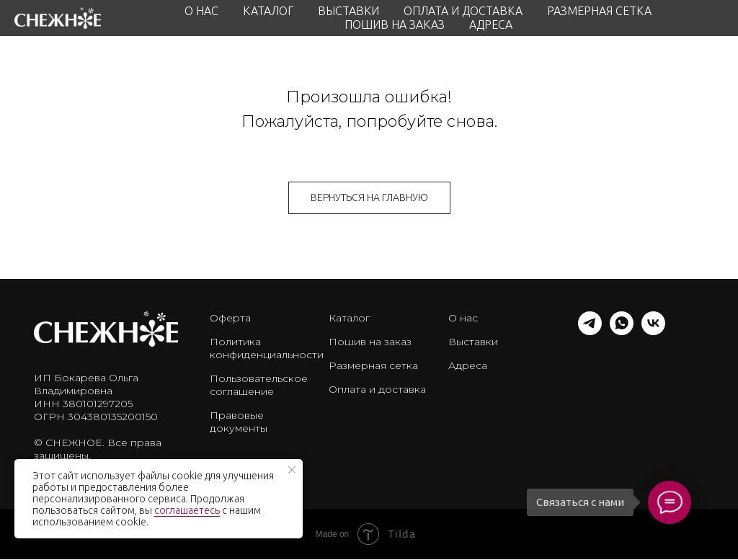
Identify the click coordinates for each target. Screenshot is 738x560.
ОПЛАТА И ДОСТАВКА (463, 11)
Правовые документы (239, 422)
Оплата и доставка (377, 389)
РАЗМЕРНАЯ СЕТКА (599, 11)
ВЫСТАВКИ (348, 11)
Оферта (230, 318)
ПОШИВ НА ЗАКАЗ (395, 25)
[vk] (653, 331)
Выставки (473, 342)
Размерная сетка (373, 365)
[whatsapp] (622, 331)
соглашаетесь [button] (187, 510)
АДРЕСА (491, 25)
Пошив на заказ (370, 342)
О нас (463, 318)
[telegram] (590, 331)
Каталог (349, 318)
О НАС (201, 11)
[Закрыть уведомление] (292, 470)
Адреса (468, 365)
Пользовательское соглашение (259, 385)
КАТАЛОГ (268, 11)
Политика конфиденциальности (267, 348)
